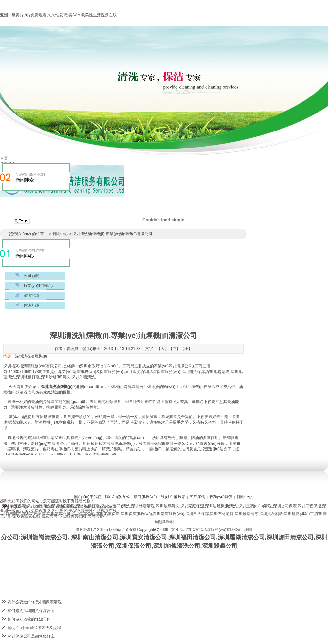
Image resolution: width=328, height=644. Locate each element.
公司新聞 (31, 276)
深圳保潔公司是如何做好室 (31, 636)
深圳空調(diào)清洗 (255, 506)
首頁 (4, 158)
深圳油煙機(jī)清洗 (221, 506)
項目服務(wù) (145, 497)
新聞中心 (60, 234)
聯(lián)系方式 (117, 497)
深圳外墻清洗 (143, 506)
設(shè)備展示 (173, 497)
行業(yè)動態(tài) (38, 286)
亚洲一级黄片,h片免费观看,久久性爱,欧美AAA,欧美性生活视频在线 (58, 15)
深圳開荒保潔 (14, 506)
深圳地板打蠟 (88, 506)
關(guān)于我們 (88, 497)
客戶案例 (197, 497)
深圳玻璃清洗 (168, 506)
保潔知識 (31, 305)
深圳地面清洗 (63, 506)
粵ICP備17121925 (92, 530)
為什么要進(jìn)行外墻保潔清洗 (35, 602)
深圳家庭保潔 (192, 506)
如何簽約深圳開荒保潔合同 (31, 611)
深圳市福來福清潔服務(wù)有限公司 (211, 530)
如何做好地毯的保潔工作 (29, 619)
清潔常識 (31, 295)
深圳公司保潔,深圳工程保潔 (297, 506)
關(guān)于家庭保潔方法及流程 (34, 628)
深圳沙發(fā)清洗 (115, 506)
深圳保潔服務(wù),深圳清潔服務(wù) (153, 514)
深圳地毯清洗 (38, 506)
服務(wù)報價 (221, 497)
